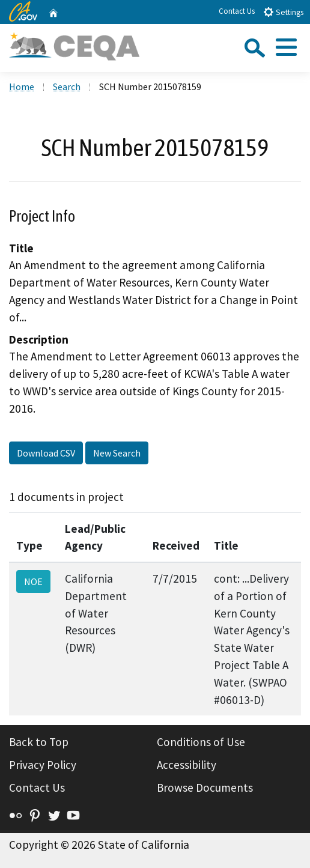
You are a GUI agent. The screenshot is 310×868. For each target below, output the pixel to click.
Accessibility (187, 765)
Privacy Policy (43, 765)
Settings (283, 12)
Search (67, 86)
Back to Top (39, 742)
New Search (117, 453)
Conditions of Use (201, 742)
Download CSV (46, 453)
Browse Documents (205, 788)
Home (22, 86)
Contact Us (237, 11)
